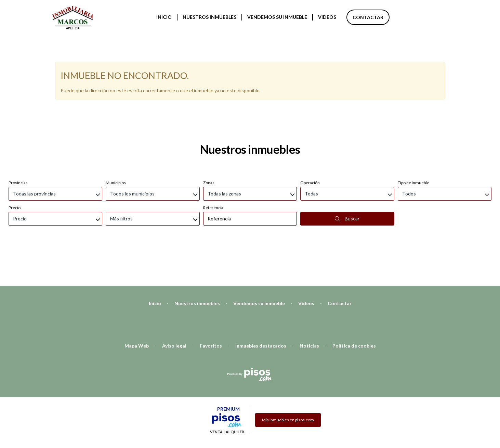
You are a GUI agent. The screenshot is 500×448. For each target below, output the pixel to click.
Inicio (164, 17)
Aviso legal (174, 309)
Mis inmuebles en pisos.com (288, 384)
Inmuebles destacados (261, 309)
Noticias (309, 309)
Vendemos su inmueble (277, 17)
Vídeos (327, 17)
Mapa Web (137, 309)
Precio (15, 171)
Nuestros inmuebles (209, 17)
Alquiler (235, 396)
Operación (310, 146)
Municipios (116, 146)
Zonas (209, 146)
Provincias (18, 146)
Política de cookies (354, 309)
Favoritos (211, 309)
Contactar (368, 17)
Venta (216, 396)
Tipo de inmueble (413, 146)
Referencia (213, 171)
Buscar (347, 182)
